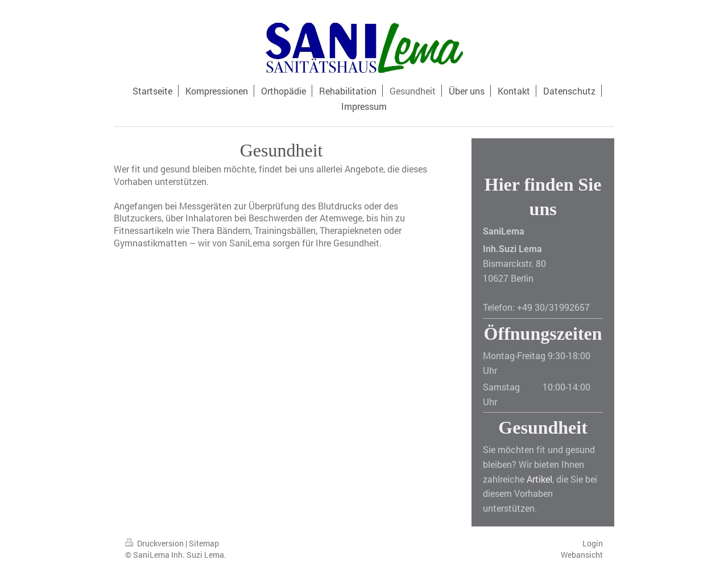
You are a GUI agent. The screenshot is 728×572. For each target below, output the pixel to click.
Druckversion (155, 543)
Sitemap (204, 543)
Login (593, 543)
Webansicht (582, 555)
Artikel (539, 479)
